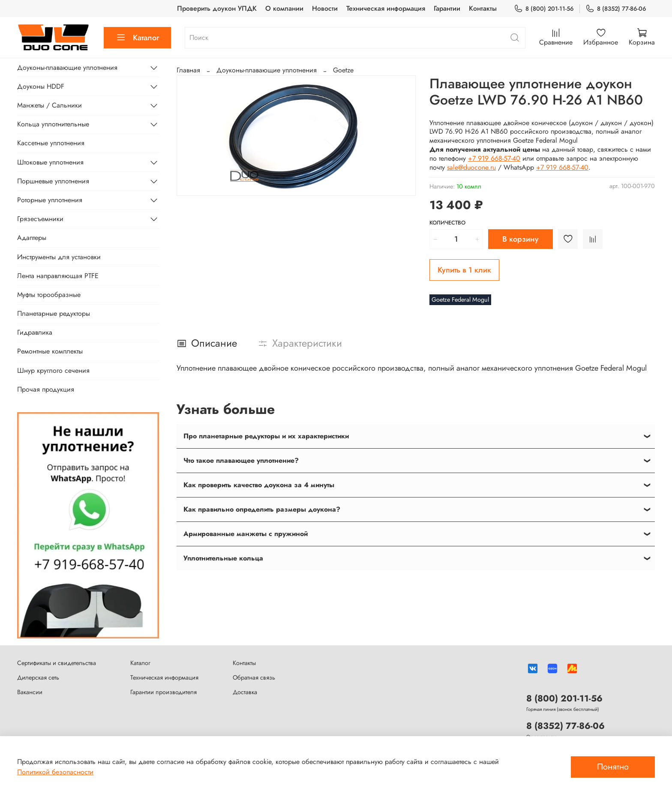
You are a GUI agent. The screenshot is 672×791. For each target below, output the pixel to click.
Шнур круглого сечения (53, 370)
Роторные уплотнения (50, 200)
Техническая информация (386, 8)
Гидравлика (35, 332)
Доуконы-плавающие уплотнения (267, 70)
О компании (284, 8)
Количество (447, 223)
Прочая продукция (46, 389)
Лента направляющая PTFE (58, 276)
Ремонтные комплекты (50, 351)
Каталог (137, 38)
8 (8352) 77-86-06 (616, 9)
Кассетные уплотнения (51, 143)
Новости (325, 8)
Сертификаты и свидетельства (57, 663)
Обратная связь (254, 677)
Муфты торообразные (49, 295)
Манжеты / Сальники (49, 105)
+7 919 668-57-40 (494, 158)
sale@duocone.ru (471, 167)
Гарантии (447, 8)
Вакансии (30, 692)
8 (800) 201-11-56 (544, 9)
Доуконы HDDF (41, 86)
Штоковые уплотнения (50, 162)
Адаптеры (32, 238)
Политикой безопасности (55, 772)
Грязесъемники (40, 219)
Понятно (613, 767)
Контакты (483, 8)
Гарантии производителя (163, 692)
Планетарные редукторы (54, 313)
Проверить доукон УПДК (217, 8)
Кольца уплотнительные (53, 124)
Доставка (245, 692)
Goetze (343, 70)
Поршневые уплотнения (53, 181)
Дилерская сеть (38, 677)
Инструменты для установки (59, 257)
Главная (188, 70)
